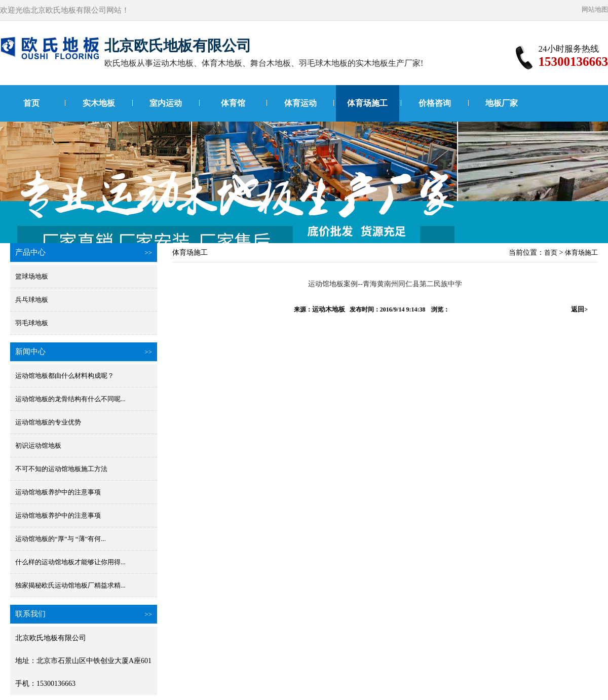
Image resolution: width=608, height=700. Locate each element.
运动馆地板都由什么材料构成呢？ (65, 376)
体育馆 (233, 103)
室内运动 (166, 103)
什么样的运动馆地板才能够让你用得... (70, 562)
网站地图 (595, 9)
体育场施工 (367, 103)
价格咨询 (435, 103)
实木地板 (99, 103)
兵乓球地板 (32, 300)
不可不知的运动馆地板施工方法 (61, 469)
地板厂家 (502, 103)
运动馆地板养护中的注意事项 (58, 492)
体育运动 (300, 103)
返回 (579, 309)
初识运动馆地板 (38, 445)
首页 (31, 103)
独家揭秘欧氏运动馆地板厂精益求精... (70, 585)
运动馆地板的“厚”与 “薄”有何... (61, 539)
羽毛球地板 (32, 323)
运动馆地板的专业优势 (48, 422)
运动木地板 (329, 309)
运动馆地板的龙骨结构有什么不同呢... (70, 399)
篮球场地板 (32, 276)
